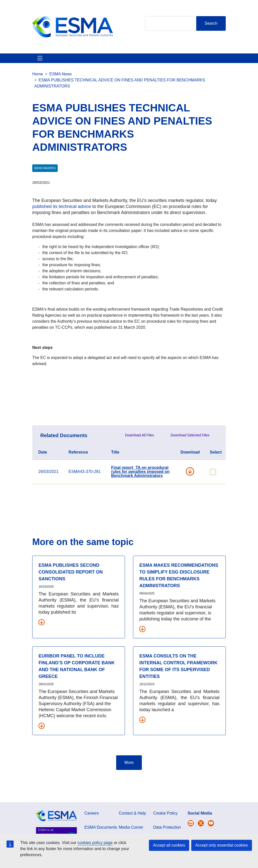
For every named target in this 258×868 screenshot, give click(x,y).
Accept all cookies (169, 845)
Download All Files (140, 453)
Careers (92, 831)
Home (38, 92)
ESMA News (61, 92)
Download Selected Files (190, 453)
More (129, 781)
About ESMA (38, 67)
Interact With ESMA (149, 67)
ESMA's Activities (63, 67)
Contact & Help (174, 67)
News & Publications (94, 67)
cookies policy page (95, 843)
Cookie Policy (165, 831)
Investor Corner (124, 67)
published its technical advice (62, 225)
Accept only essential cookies (222, 845)
